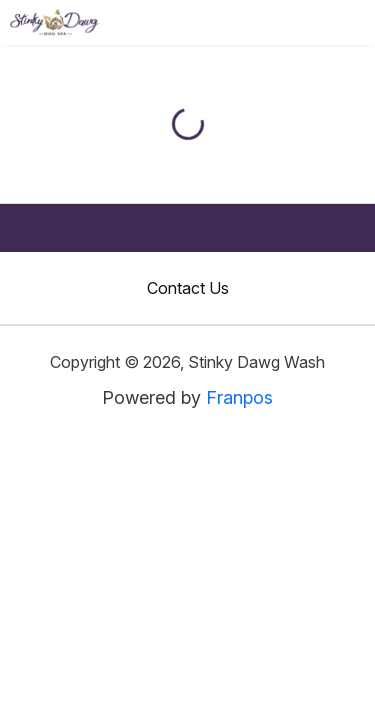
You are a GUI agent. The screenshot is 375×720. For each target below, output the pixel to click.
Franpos (239, 397)
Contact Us (188, 288)
